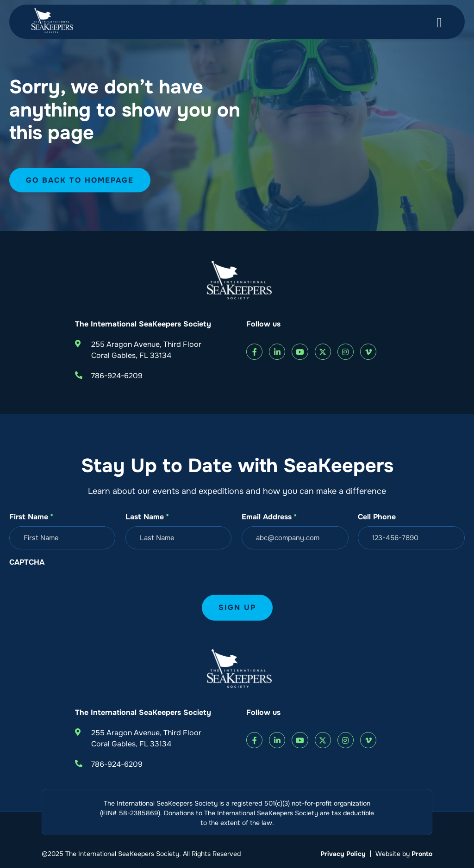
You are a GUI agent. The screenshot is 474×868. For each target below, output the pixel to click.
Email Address (269, 517)
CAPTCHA (27, 562)
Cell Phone (377, 517)
